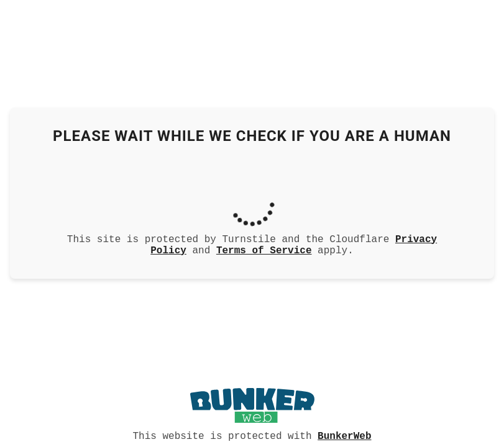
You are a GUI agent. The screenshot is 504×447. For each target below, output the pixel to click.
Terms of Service (264, 251)
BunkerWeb (344, 435)
